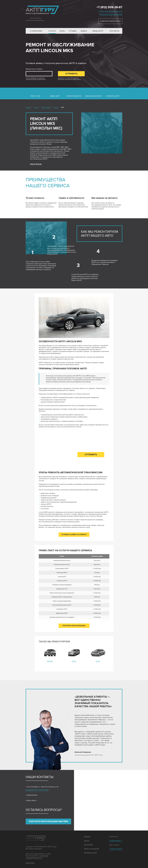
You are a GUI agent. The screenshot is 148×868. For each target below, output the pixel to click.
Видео (84, 31)
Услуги (52, 31)
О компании (36, 31)
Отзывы (73, 31)
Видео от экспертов (91, 849)
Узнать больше (36, 164)
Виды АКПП (98, 31)
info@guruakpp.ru (31, 800)
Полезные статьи (90, 853)
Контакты (114, 31)
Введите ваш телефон (34, 69)
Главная (87, 837)
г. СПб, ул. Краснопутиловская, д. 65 (110, 11)
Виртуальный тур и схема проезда (111, 14)
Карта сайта (30, 863)
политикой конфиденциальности (37, 857)
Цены (62, 31)
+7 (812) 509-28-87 (109, 7)
